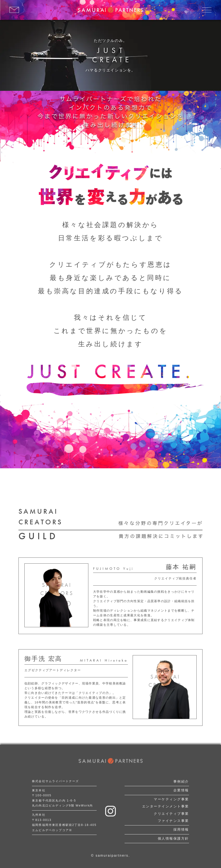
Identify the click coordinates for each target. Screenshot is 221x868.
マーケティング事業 (171, 799)
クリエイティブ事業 (171, 814)
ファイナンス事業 (173, 821)
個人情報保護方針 (173, 838)
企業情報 (181, 790)
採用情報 (181, 829)
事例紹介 (181, 781)
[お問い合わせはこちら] (14, 10)
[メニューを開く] (207, 10)
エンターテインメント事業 (166, 806)
